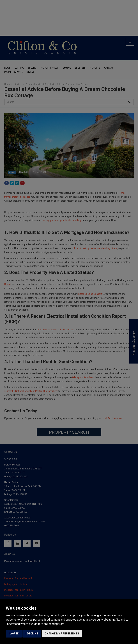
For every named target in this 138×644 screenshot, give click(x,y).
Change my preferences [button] (62, 634)
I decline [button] (32, 634)
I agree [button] (14, 634)
